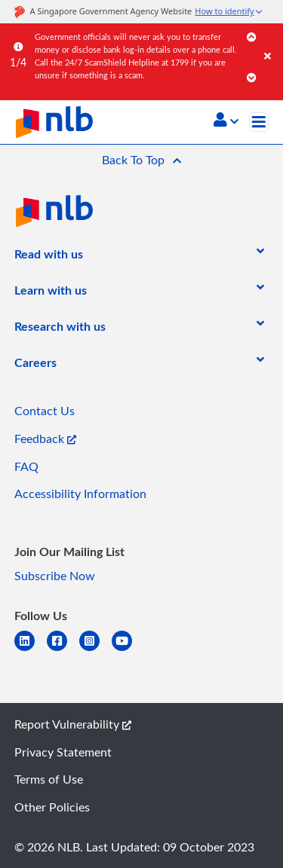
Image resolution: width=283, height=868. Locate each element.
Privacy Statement (63, 752)
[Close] (271, 41)
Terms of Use (49, 779)
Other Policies (52, 807)
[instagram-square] (95, 650)
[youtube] (128, 650)
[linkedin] (31, 650)
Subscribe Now (55, 576)
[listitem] (49, 257)
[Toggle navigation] (259, 122)
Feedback (45, 439)
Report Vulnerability (73, 724)
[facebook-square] (63, 650)
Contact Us (45, 411)
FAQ (26, 466)
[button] (226, 121)
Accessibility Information (80, 494)
